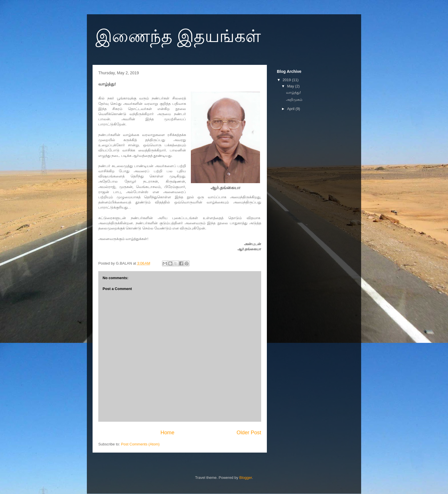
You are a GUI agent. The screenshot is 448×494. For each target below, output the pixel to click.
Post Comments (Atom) (140, 444)
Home (168, 433)
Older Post (249, 433)
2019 (287, 80)
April (291, 109)
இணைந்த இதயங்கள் (178, 36)
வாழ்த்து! (293, 92)
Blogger (246, 478)
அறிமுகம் (294, 100)
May (291, 86)
